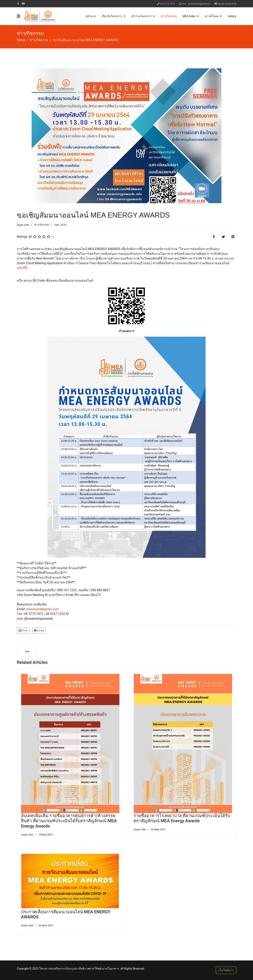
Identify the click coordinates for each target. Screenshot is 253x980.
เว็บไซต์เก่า (226, 970)
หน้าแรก (91, 16)
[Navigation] (19, 16)
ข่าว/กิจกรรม (169, 16)
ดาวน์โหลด (212, 16)
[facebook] (18, 4)
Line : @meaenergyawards (196, 4)
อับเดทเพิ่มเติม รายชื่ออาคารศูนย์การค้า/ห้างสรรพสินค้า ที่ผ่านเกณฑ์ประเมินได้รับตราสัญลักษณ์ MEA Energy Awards (69, 821)
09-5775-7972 (168, 4)
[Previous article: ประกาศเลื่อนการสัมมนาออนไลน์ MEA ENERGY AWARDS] (27, 652)
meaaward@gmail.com (42, 609)
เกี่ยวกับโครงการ (112, 16)
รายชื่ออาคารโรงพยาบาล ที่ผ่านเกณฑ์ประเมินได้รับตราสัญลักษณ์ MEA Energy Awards (182, 818)
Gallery (232, 16)
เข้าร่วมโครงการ (141, 16)
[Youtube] (23, 4)
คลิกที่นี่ (22, 268)
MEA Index (189, 16)
